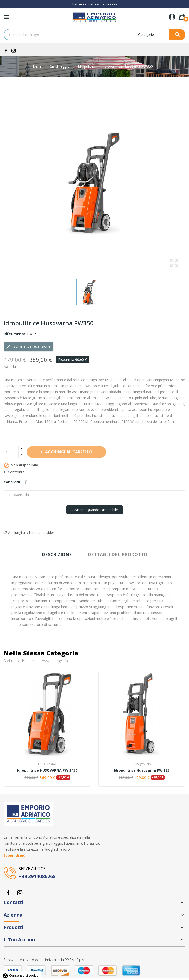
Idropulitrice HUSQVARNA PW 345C (47, 770)
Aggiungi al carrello (68, 452)
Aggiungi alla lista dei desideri (29, 533)
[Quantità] (11, 452)
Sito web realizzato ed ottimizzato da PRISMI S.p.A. (44, 960)
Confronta (14, 472)
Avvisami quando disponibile (95, 510)
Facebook (8, 893)
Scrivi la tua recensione (28, 347)
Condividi (26, 482)
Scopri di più (14, 855)
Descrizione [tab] (57, 554)
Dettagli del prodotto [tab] (118, 554)
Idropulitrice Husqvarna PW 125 (142, 770)
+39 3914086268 (37, 876)
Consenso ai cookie (21, 975)
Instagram (20, 893)
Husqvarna (47, 764)
